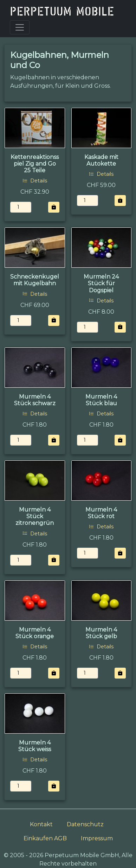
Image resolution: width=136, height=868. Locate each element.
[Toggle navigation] (20, 27)
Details (35, 181)
